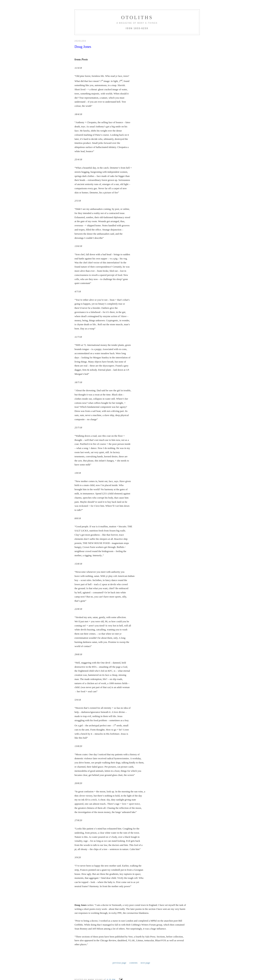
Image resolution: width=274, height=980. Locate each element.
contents (133, 923)
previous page (119, 923)
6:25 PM (111, 940)
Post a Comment (86, 957)
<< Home (79, 962)
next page (145, 923)
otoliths (137, 17)
